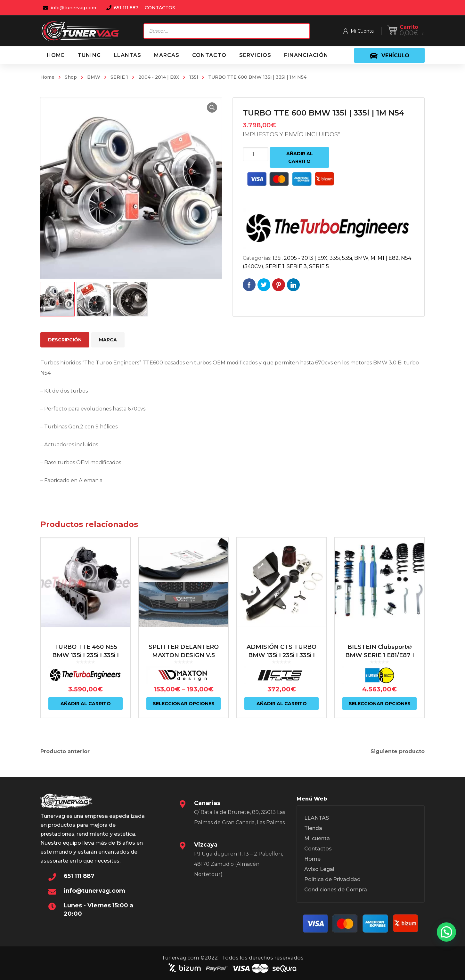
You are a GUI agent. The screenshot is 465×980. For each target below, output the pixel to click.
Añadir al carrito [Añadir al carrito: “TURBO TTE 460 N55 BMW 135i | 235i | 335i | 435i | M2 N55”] (86, 704)
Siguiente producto (398, 752)
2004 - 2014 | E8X (159, 77)
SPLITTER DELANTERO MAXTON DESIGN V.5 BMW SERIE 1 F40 (184, 655)
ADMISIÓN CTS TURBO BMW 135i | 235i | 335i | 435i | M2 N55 (281, 655)
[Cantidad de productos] (256, 154)
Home (47, 77)
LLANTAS (317, 818)
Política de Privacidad (332, 879)
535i (347, 258)
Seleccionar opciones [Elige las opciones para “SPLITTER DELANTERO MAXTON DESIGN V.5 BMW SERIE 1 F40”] (184, 704)
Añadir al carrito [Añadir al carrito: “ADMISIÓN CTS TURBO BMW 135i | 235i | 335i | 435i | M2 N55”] (282, 704)
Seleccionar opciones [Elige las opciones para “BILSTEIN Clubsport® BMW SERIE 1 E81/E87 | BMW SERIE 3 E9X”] (380, 704)
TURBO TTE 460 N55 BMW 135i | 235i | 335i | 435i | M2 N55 (86, 655)
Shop (71, 77)
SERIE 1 (119, 77)
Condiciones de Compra (336, 890)
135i (194, 77)
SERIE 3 (297, 266)
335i (335, 258)
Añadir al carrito (300, 157)
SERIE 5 (319, 266)
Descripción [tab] (65, 340)
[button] (212, 108)
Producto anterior (65, 752)
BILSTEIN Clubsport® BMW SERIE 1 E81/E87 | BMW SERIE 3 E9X (380, 655)
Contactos (318, 849)
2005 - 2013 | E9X (306, 258)
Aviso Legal (319, 869)
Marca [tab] (108, 340)
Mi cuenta (317, 838)
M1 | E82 (388, 258)
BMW (94, 77)
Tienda (313, 828)
